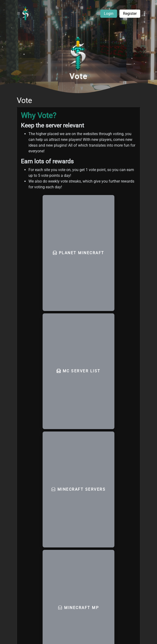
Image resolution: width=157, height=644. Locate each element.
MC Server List (79, 371)
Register (130, 14)
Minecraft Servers (79, 489)
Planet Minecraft (79, 253)
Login (109, 14)
